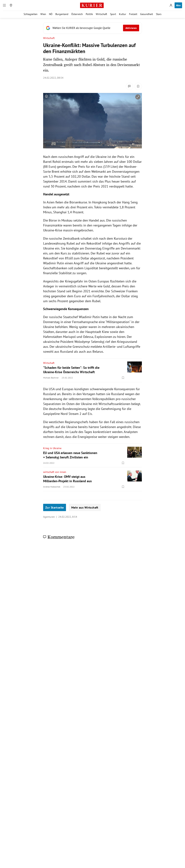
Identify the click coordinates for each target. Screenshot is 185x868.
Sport (113, 14)
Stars (159, 14)
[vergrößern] (138, 97)
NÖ (51, 14)
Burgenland (62, 14)
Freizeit (133, 14)
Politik (89, 14)
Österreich (77, 14)
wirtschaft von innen (55, 472)
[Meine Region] (11, 5)
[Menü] (4, 5)
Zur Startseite (55, 507)
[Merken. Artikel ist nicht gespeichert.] (138, 86)
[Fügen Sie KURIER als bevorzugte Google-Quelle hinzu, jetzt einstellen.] (92, 28)
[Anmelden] (171, 5)
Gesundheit (147, 14)
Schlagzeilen (31, 14)
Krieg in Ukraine (52, 448)
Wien (43, 14)
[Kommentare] (129, 86)
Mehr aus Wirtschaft (85, 507)
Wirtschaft (101, 14)
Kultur (123, 14)
